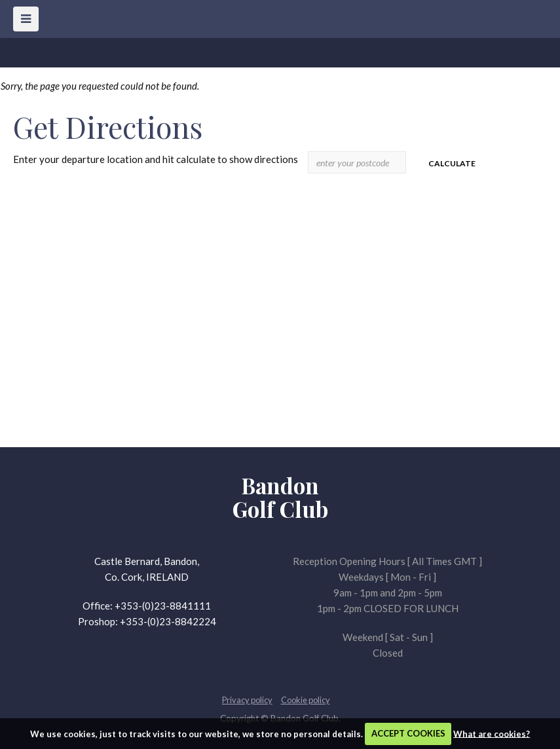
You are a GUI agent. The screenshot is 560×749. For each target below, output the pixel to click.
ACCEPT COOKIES (408, 733)
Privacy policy (247, 700)
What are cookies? (492, 733)
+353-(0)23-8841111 (163, 606)
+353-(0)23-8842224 (168, 621)
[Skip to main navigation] (26, 19)
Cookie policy (306, 700)
